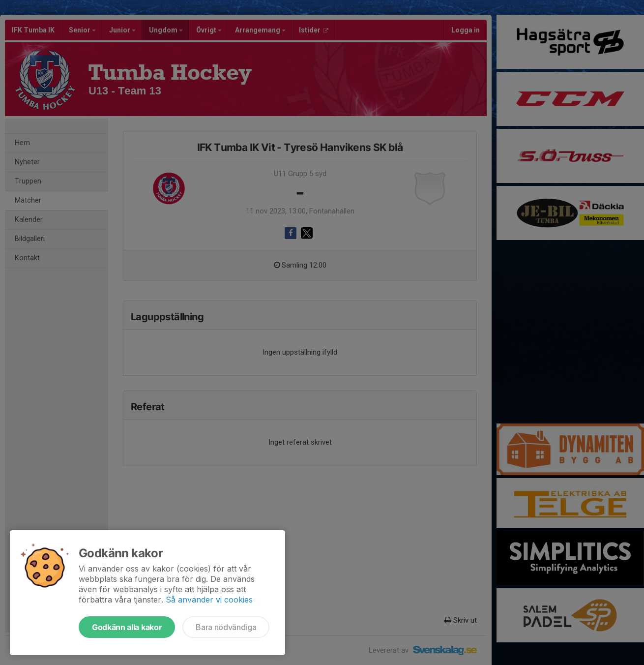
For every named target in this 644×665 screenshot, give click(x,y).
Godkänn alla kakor (127, 627)
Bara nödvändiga (226, 627)
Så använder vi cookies (209, 600)
